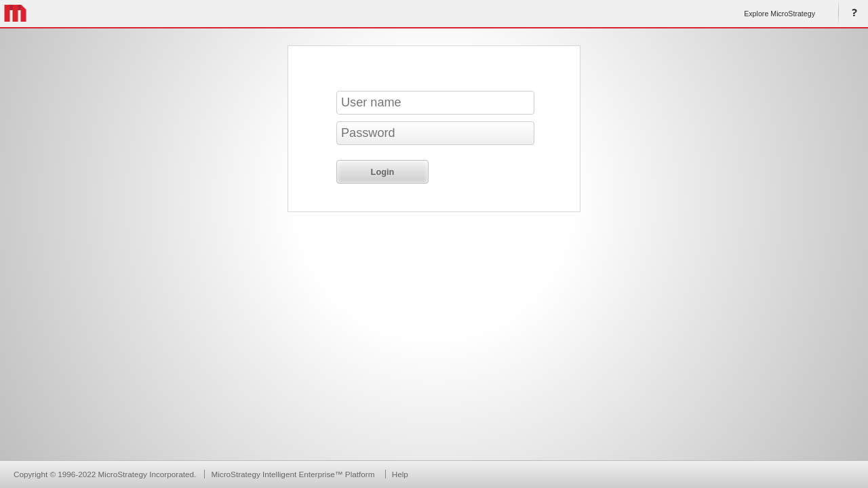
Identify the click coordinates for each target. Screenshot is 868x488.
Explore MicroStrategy (780, 14)
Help (852, 14)
